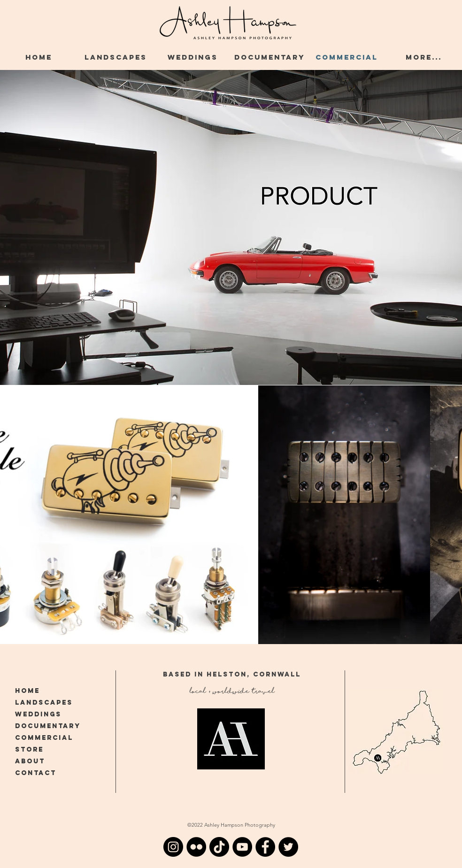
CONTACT (36, 773)
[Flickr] (196, 847)
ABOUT (30, 761)
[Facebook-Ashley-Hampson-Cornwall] (265, 847)
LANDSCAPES (44, 703)
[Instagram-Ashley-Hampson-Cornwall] (173, 847)
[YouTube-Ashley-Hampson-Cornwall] (242, 847)
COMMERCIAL (44, 738)
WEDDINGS (38, 714)
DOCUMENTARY (48, 726)
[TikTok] (219, 847)
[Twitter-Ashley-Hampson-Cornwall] (288, 847)
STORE (29, 749)
